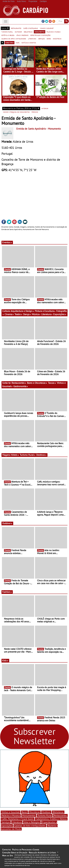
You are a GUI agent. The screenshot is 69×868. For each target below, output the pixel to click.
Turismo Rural (28, 455)
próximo (35, 112)
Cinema (9, 314)
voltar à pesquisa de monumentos (16, 112)
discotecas (57, 39)
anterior (45, 108)
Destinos (41, 455)
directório (9, 43)
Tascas (52, 383)
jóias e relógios (22, 35)
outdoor (18, 32)
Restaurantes (19, 383)
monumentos (40, 32)
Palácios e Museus (11, 815)
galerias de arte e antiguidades (14, 39)
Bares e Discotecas (37, 383)
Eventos (7, 242)
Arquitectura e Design (22, 311)
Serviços (6, 822)
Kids (5, 660)
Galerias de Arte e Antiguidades (30, 826)
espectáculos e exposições (40, 35)
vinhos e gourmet (47, 28)
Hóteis (15, 455)
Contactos (6, 850)
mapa (18, 43)
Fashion (7, 592)
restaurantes (16, 28)
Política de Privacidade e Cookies (26, 850)
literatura (32, 39)
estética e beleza (8, 35)
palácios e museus (53, 32)
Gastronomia (21, 386)
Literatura (47, 314)
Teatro (19, 314)
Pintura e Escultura (45, 311)
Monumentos (29, 815)
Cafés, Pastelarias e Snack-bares (18, 819)
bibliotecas (28, 32)
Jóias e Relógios (32, 822)
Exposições (60, 314)
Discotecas (35, 812)
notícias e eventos (29, 43)
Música (36, 314)
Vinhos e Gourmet (11, 812)
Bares (24, 812)
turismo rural (7, 32)
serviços (41, 39)
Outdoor (7, 523)
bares (49, 39)
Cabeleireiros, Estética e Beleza (51, 819)
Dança (27, 314)
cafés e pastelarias (31, 28)
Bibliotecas (58, 812)
